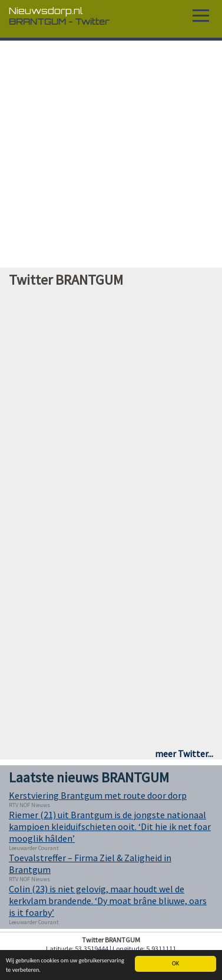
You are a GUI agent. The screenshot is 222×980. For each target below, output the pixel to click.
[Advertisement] (112, 154)
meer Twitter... (184, 754)
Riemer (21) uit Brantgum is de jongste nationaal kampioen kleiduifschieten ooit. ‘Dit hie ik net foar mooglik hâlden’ (110, 826)
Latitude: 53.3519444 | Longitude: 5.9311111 (111, 949)
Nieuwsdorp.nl (46, 11)
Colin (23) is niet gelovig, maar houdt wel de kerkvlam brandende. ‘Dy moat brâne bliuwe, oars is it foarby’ (108, 901)
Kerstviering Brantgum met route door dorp (98, 795)
